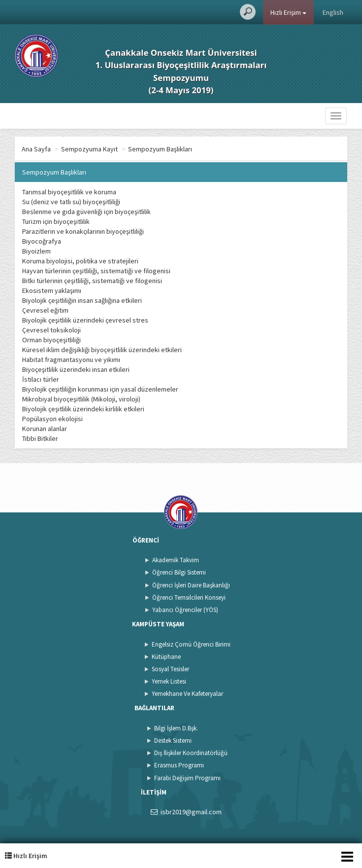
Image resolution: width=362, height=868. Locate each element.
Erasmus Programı (179, 765)
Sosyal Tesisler (170, 669)
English (333, 12)
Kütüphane (166, 657)
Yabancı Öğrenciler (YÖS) (185, 610)
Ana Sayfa (36, 149)
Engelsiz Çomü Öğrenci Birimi (191, 644)
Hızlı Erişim (288, 12)
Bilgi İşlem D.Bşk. (176, 728)
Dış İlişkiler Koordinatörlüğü (191, 753)
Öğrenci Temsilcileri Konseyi (189, 597)
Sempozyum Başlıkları (160, 149)
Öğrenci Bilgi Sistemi (179, 572)
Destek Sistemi (173, 741)
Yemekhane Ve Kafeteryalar (187, 694)
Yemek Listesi (169, 681)
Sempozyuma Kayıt (89, 149)
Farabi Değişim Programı (187, 778)
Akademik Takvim (176, 560)
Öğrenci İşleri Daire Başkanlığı (191, 585)
